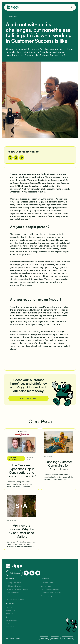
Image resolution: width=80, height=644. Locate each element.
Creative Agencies (12, 593)
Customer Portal (47, 583)
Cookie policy (55, 638)
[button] (72, 7)
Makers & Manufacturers (15, 596)
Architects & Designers (14, 586)
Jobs (7, 624)
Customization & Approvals (51, 593)
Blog (8, 617)
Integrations (10, 610)
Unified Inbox (46, 586)
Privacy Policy (44, 638)
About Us (9, 614)
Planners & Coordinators (15, 599)
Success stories (11, 620)
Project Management (49, 596)
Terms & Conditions (67, 638)
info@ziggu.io (14, 573)
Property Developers (13, 583)
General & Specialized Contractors (18, 589)
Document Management (50, 589)
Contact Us (10, 627)
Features (9, 607)
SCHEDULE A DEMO (29, 398)
